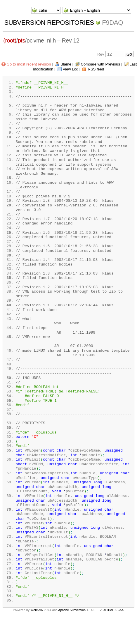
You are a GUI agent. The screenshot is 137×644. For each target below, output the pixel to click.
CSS (121, 635)
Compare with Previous (100, 64)
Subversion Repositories (49, 23)
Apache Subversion (72, 635)
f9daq (112, 23)
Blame (66, 64)
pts (21, 40)
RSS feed (96, 69)
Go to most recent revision (29, 64)
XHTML (108, 635)
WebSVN (37, 635)
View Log (71, 69)
